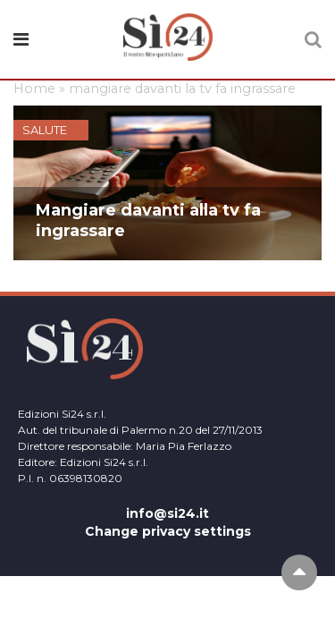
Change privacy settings (168, 531)
